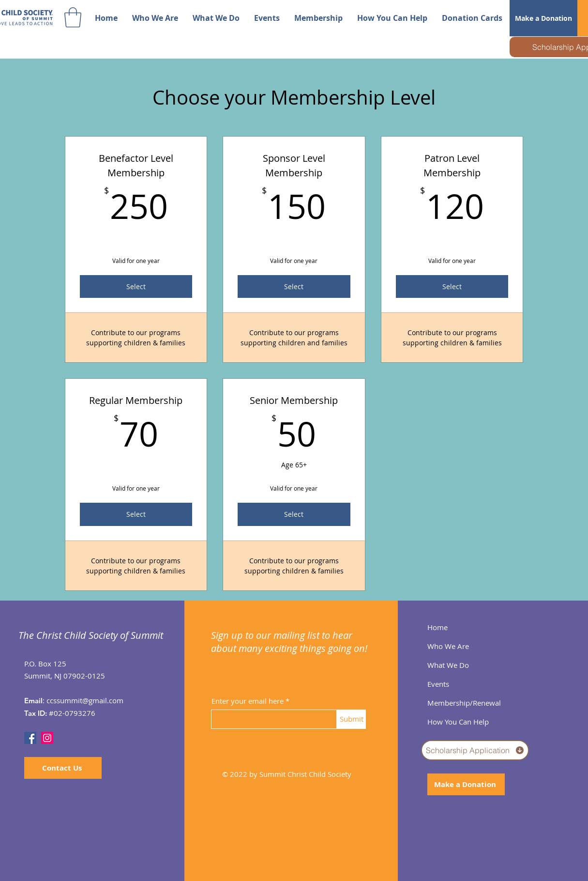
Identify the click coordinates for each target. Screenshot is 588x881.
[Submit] (351, 719)
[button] (73, 17)
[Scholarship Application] (475, 750)
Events (438, 684)
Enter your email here (248, 701)
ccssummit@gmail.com (85, 700)
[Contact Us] (63, 768)
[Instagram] (47, 738)
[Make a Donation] (543, 18)
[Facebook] (30, 738)
